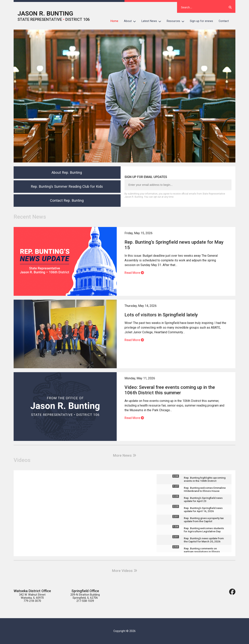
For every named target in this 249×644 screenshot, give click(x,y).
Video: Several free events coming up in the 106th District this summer (170, 390)
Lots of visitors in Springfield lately (161, 315)
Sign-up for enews (201, 21)
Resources (177, 21)
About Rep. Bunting (67, 172)
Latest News (153, 21)
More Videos (125, 571)
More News (125, 455)
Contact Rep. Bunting (67, 200)
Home (114, 21)
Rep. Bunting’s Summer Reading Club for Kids (67, 186)
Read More (134, 273)
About (131, 21)
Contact (224, 21)
